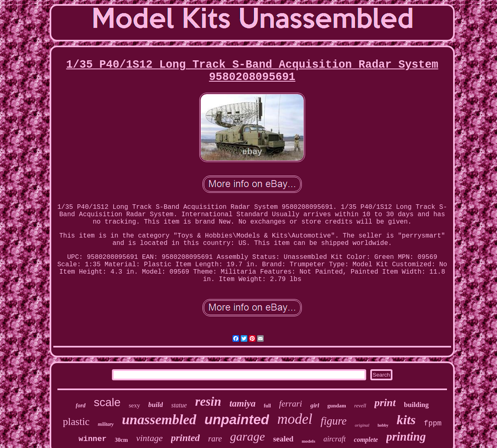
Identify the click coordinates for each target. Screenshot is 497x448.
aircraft (335, 439)
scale (107, 402)
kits (406, 420)
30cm (121, 440)
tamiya (242, 403)
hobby (383, 425)
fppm (433, 423)
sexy (135, 405)
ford (81, 406)
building (416, 405)
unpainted (237, 419)
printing (406, 437)
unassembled (159, 419)
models (309, 441)
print (385, 403)
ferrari (291, 404)
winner (93, 439)
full (267, 406)
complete (366, 440)
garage (247, 436)
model (295, 419)
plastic (76, 422)
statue (179, 405)
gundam (337, 406)
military (106, 424)
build (156, 405)
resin (208, 401)
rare (215, 439)
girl (315, 405)
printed (186, 438)
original (362, 425)
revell (360, 406)
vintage (149, 438)
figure (334, 421)
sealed (283, 439)
